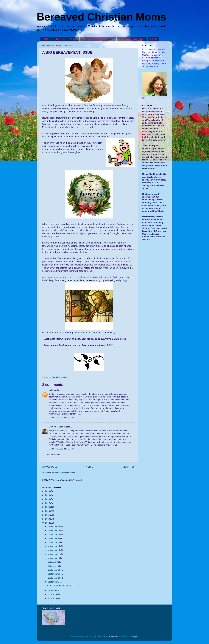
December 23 (54, 530)
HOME (46, 39)
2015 (48, 511)
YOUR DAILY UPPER (66, 39)
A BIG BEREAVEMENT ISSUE (61, 585)
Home (89, 467)
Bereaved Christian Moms (101, 17)
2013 (48, 519)
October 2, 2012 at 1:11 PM (61, 418)
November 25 (54, 546)
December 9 (53, 538)
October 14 (53, 566)
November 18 (54, 550)
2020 (48, 491)
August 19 (52, 598)
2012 (48, 523)
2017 (48, 503)
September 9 (54, 582)
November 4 (53, 558)
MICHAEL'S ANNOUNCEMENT (98, 39)
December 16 (54, 534)
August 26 (52, 594)
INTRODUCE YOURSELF (132, 39)
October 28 (53, 562)
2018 (48, 499)
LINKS (153, 39)
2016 (48, 507)
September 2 (54, 590)
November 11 (54, 554)
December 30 (54, 526)
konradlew (114, 636)
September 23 (54, 574)
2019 (48, 495)
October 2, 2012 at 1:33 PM (61, 449)
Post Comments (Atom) (65, 473)
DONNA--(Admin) (57, 427)
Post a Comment (54, 455)
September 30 (54, 570)
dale (51, 390)
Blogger (134, 636)
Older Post (129, 467)
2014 (48, 515)
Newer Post (49, 467)
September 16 (54, 578)
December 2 (53, 542)
